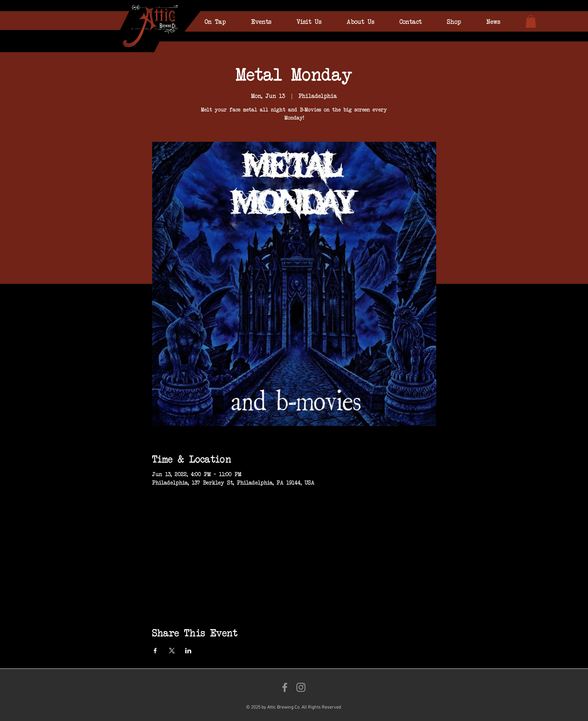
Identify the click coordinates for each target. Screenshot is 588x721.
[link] (531, 21)
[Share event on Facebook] (155, 651)
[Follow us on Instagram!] (301, 687)
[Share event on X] (172, 651)
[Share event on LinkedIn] (188, 651)
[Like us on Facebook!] (285, 687)
